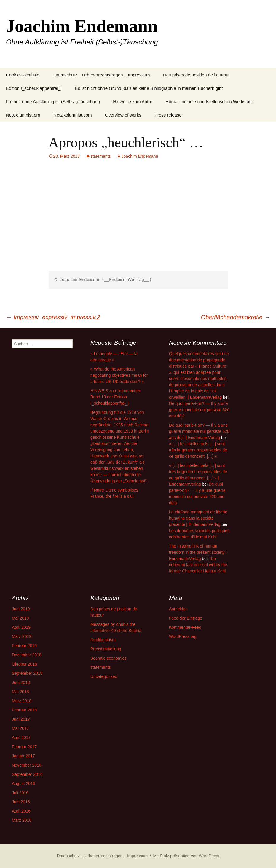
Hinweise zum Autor (133, 102)
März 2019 (22, 636)
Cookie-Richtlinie (23, 75)
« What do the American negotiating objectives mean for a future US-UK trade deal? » (119, 375)
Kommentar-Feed (185, 627)
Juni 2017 (21, 719)
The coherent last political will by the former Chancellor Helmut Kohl (198, 565)
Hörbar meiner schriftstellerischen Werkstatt (209, 102)
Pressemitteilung (106, 649)
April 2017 (21, 738)
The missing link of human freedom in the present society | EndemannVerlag (198, 552)
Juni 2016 (21, 802)
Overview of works (123, 115)
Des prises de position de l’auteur (196, 75)
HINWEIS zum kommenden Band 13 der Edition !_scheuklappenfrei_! (116, 397)
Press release (168, 115)
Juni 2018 (21, 682)
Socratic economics (108, 658)
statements (100, 156)
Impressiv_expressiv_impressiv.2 (53, 317)
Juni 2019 (21, 609)
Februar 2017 (24, 747)
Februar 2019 (24, 646)
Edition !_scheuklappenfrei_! (34, 88)
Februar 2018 (24, 710)
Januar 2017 (23, 756)
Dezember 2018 (27, 655)
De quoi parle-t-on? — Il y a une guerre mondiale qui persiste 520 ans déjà (199, 410)
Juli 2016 (20, 793)
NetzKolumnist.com (72, 115)
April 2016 (21, 811)
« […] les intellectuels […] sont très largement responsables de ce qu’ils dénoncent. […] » (198, 450)
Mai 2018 (20, 692)
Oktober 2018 (24, 664)
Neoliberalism (103, 640)
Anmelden (178, 609)
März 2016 (22, 820)
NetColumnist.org (23, 115)
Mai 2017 (20, 728)
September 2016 (27, 774)
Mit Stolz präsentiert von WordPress (186, 856)
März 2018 (22, 701)
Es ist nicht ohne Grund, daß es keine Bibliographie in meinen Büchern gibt (149, 88)
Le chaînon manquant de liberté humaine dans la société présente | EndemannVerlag (198, 518)
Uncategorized (104, 676)
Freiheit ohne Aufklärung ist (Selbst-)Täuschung (53, 102)
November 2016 (27, 765)
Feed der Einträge (186, 618)
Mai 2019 (20, 618)
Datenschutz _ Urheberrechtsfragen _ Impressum (101, 75)
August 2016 (24, 784)
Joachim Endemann (140, 156)
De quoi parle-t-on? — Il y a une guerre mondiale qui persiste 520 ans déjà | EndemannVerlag (199, 431)
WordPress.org (183, 636)
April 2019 (21, 627)
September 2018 (27, 673)
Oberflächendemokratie (236, 317)
